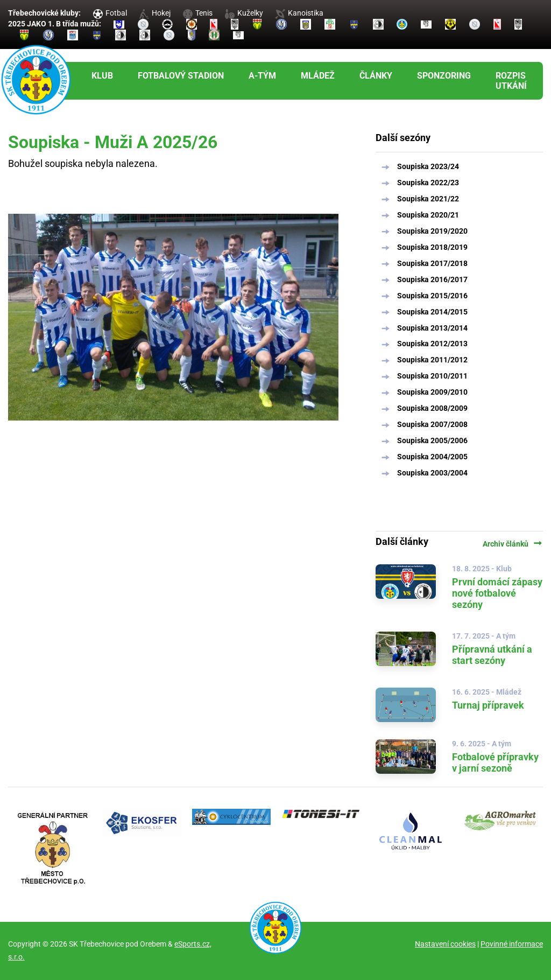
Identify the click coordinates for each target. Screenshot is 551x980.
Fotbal (110, 13)
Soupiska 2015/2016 (432, 296)
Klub (102, 76)
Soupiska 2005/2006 (432, 440)
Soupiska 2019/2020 (432, 231)
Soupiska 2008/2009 (432, 408)
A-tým (262, 76)
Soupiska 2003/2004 (432, 473)
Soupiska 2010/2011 (432, 376)
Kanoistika (299, 13)
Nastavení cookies (445, 944)
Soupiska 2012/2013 (432, 344)
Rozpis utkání (511, 81)
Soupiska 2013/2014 (432, 328)
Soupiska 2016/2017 (432, 279)
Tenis (198, 13)
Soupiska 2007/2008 (432, 424)
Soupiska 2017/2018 (432, 263)
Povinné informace (512, 944)
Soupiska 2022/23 (428, 183)
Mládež (318, 76)
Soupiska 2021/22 (428, 199)
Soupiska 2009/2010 (432, 392)
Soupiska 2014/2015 (432, 312)
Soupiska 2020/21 (428, 215)
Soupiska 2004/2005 (432, 457)
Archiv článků (513, 544)
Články (376, 76)
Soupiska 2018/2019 (432, 247)
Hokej (155, 13)
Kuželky (244, 13)
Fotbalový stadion (181, 76)
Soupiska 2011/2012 (432, 360)
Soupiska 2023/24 (428, 166)
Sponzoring (444, 76)
